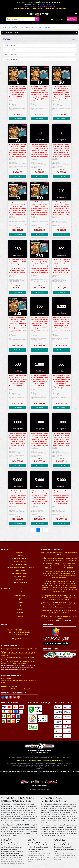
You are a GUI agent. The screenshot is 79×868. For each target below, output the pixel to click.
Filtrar (73, 39)
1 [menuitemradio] (38, 530)
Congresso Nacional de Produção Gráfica (20, 567)
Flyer (52, 9)
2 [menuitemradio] (41, 530)
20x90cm (48, 27)
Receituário (20, 613)
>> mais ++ (40, 27)
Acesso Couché (20, 570)
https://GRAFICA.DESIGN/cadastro (59, 620)
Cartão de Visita (18, 9)
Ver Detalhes (18, 119)
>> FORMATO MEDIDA (27, 27)
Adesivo (46, 9)
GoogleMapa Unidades (20, 573)
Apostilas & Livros (20, 576)
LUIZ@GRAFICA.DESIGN (54, 2)
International (20, 579)
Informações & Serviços (20, 559)
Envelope (58, 9)
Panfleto (28, 9)
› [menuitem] (44, 530)
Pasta (64, 9)
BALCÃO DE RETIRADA (50, 576)
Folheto (40, 9)
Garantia (20, 556)
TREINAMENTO (48, 625)
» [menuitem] (47, 530)
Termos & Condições (20, 582)
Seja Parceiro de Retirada (20, 564)
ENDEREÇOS (69, 574)
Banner (34, 9)
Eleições (20, 616)
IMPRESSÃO (13, 27)
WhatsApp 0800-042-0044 (29, 2)
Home (5, 27)
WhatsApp (73, 560)
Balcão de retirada (20, 562)
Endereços (20, 553)
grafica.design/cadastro (49, 4)
